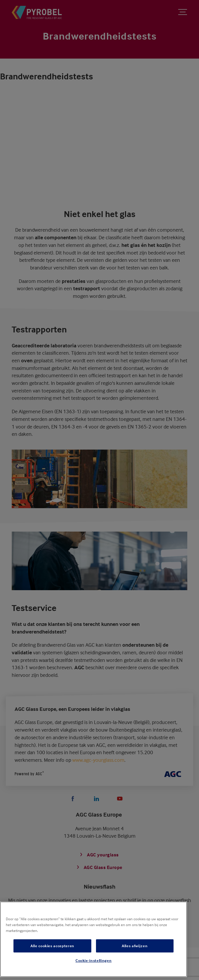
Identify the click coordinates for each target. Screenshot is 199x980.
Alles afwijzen (135, 946)
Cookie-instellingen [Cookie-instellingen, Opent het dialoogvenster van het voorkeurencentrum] (94, 960)
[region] (94, 939)
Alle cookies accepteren (52, 946)
